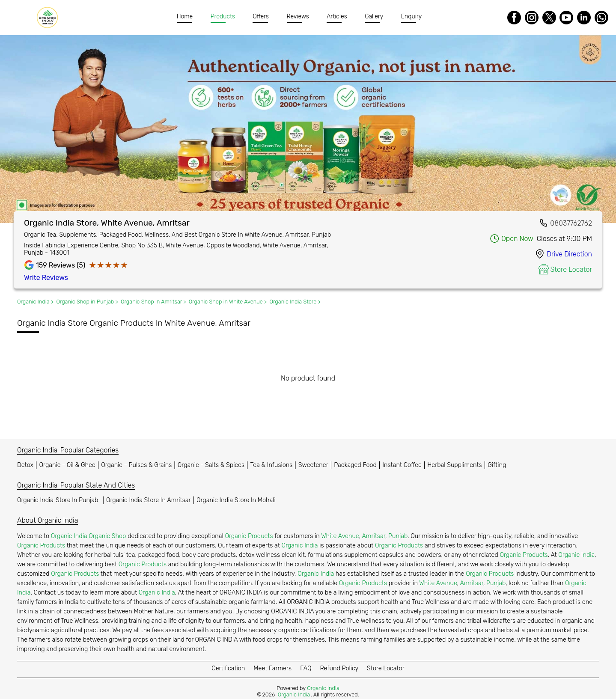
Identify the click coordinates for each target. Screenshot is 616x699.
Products (223, 16)
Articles (337, 16)
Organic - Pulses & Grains (136, 465)
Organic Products (249, 536)
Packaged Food (355, 465)
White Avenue (340, 536)
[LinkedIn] (584, 18)
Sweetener (313, 465)
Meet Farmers (272, 668)
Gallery (374, 16)
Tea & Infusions (272, 465)
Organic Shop (107, 536)
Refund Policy (339, 668)
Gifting (497, 465)
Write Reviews (46, 278)
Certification (228, 668)
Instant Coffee (402, 465)
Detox (25, 465)
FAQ (306, 668)
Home (185, 16)
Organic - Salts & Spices (211, 465)
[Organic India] (50, 18)
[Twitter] (549, 18)
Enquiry (411, 16)
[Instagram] (532, 18)
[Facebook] (514, 18)
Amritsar (373, 536)
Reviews (298, 16)
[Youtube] (566, 18)
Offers (261, 16)
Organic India (59, 500)
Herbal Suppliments (454, 465)
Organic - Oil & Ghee (67, 465)
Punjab (398, 536)
